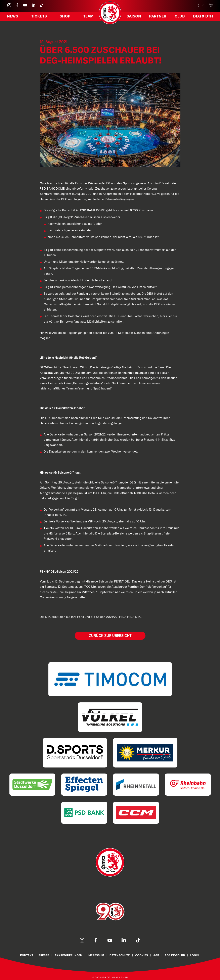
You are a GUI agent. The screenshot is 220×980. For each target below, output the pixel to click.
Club (180, 17)
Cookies (142, 955)
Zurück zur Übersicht (110, 636)
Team (88, 17)
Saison (134, 17)
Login (194, 955)
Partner (158, 17)
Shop (65, 17)
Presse (44, 955)
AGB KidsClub (175, 955)
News (13, 17)
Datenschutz (120, 955)
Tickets (39, 17)
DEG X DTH (202, 17)
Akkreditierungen (68, 955)
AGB (156, 955)
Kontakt (27, 955)
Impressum (96, 955)
